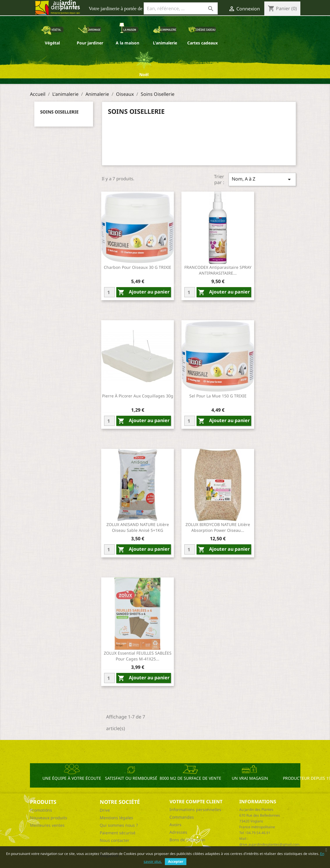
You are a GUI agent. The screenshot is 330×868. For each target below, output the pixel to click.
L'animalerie (165, 43)
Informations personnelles (195, 810)
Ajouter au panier (144, 292)
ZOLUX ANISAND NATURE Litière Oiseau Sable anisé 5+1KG (138, 527)
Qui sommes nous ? (119, 825)
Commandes (182, 817)
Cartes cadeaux (203, 43)
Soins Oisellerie (59, 112)
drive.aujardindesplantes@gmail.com (269, 844)
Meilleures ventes (47, 825)
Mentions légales (116, 818)
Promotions (41, 810)
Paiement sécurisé (118, 833)
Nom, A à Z (262, 179)
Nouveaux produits (49, 818)
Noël (144, 74)
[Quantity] (109, 292)
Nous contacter (115, 840)
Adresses (178, 832)
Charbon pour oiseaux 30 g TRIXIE (138, 267)
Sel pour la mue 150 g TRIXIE (218, 396)
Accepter (176, 861)
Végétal (52, 43)
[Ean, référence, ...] (181, 8)
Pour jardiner (90, 43)
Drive (105, 810)
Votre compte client (196, 802)
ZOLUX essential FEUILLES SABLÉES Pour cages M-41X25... (138, 656)
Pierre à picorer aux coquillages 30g (138, 396)
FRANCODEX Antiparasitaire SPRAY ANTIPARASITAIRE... (218, 270)
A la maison (127, 43)
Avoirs (175, 825)
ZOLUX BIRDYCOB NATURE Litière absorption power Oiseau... (218, 527)
